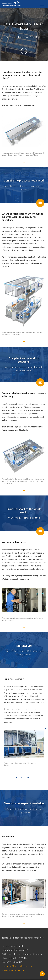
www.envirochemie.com (14, 971)
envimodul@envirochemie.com (17, 966)
